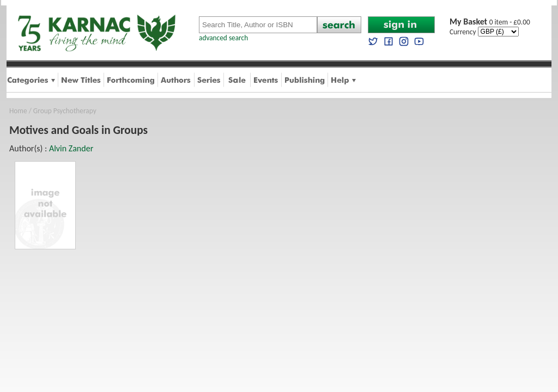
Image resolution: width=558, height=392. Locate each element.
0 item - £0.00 (490, 22)
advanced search (223, 38)
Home (18, 111)
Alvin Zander (71, 148)
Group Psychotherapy (65, 111)
